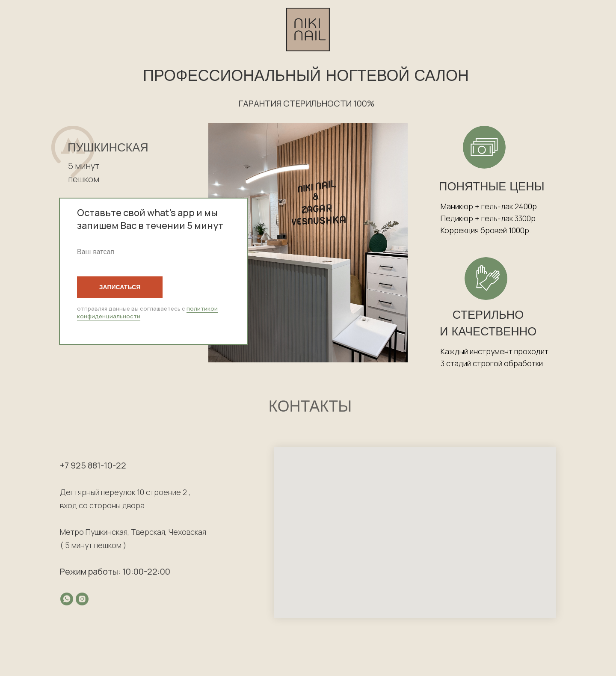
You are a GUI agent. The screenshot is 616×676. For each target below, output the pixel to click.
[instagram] (82, 599)
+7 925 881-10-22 (93, 465)
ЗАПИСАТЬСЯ (120, 287)
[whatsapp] (67, 599)
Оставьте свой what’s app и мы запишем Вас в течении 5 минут (150, 219)
